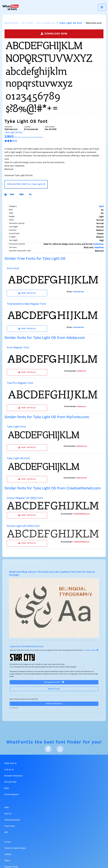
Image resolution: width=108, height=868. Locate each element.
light (22, 194)
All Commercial (46, 23)
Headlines (99, 248)
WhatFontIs (11, 23)
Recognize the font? (54, 682)
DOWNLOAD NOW (54, 34)
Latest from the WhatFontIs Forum (26, 647)
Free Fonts (10, 826)
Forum (8, 842)
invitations (98, 244)
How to (8, 814)
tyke (12, 194)
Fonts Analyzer (12, 795)
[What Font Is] (11, 7)
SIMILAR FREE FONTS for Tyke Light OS (26, 184)
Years (7, 861)
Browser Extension (13, 776)
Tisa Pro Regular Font (20, 383)
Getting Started (12, 820)
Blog (7, 788)
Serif (101, 207)
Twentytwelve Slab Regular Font (26, 304)
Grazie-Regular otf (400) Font (25, 498)
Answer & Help (92, 650)
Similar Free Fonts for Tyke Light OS (35, 259)
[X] (60, 749)
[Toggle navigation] (102, 7)
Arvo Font (13, 268)
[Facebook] (48, 749)
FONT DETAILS (27, 293)
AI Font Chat (10, 782)
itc (30, 194)
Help (7, 808)
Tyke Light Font (16, 427)
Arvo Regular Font (18, 348)
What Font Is (10, 763)
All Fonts (28, 23)
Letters (8, 854)
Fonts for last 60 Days (15, 848)
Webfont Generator (54, 704)
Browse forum (54, 689)
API (6, 832)
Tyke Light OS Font (18, 458)
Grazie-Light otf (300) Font (23, 526)
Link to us (9, 770)
